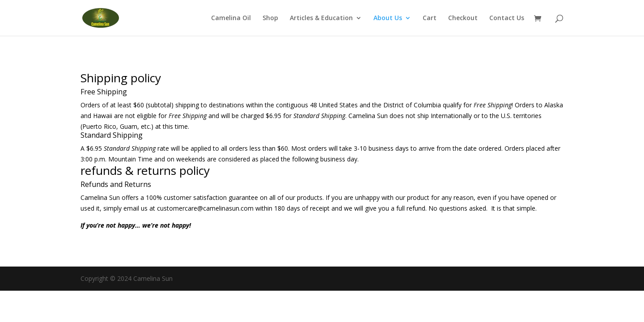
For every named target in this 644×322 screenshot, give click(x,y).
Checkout (463, 18)
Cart (430, 18)
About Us (388, 18)
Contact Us (507, 18)
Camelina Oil (231, 18)
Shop (270, 18)
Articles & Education (321, 18)
